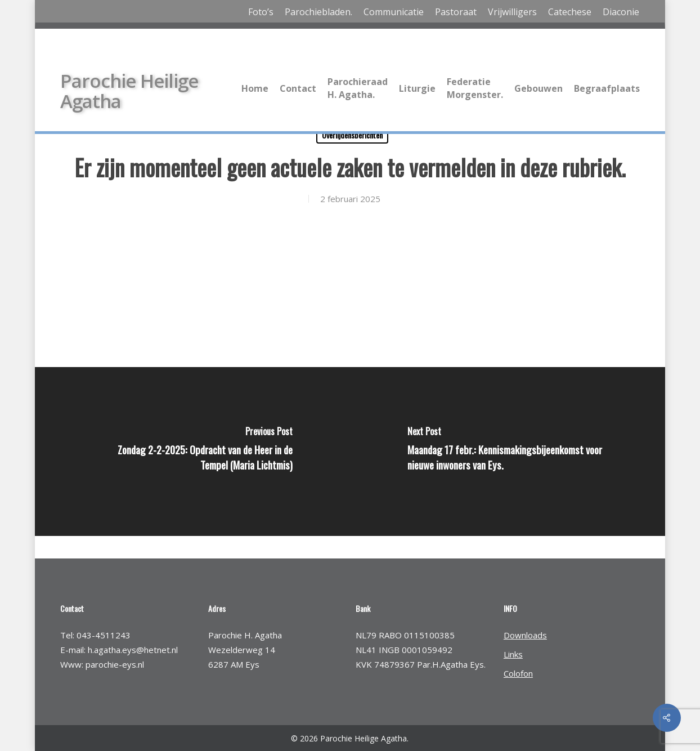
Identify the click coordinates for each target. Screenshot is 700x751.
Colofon (518, 673)
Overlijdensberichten (352, 135)
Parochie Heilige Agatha (129, 91)
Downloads (525, 635)
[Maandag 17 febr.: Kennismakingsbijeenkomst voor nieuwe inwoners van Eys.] (510, 452)
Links (513, 654)
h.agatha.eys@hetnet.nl (133, 650)
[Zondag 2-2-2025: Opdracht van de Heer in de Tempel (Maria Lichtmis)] (190, 452)
